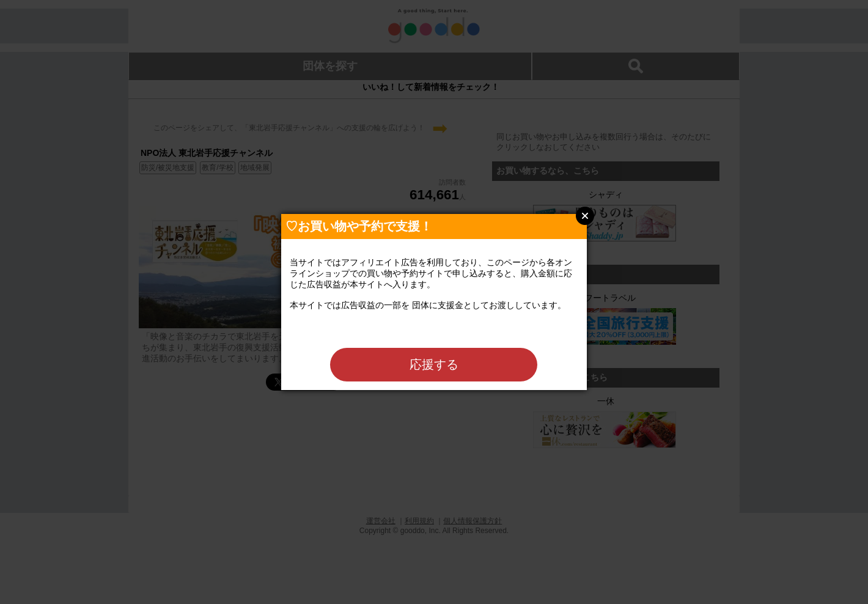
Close (585, 216)
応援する (434, 364)
